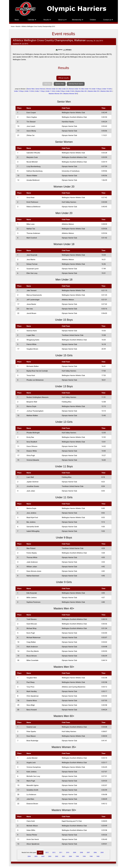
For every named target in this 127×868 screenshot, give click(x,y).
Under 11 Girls (50, 91)
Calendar (32, 20)
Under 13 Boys (19, 91)
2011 (61, 853)
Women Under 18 (75, 89)
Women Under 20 (52, 89)
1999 (77, 856)
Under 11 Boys (40, 91)
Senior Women (40, 89)
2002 (57, 856)
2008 (81, 853)
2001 (64, 856)
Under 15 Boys (96, 89)
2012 (54, 853)
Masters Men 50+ (94, 91)
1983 (98, 856)
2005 (102, 853)
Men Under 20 (63, 89)
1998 (91, 856)
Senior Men (31, 89)
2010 (68, 853)
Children (93, 20)
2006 (95, 853)
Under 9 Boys (60, 91)
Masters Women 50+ (70, 94)
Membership (78, 20)
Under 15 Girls (107, 89)
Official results (63, 78)
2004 (29, 856)
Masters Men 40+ (81, 91)
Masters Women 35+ (56, 94)
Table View (47, 84)
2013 (40, 853)
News (17, 20)
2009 (75, 853)
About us (62, 20)
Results (47, 20)
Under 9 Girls (70, 91)
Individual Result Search (76, 84)
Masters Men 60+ (106, 91)
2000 (70, 856)
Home (13, 26)
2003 (36, 856)
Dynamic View (60, 84)
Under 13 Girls (29, 91)
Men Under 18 (86, 89)
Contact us (108, 20)
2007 (88, 853)
